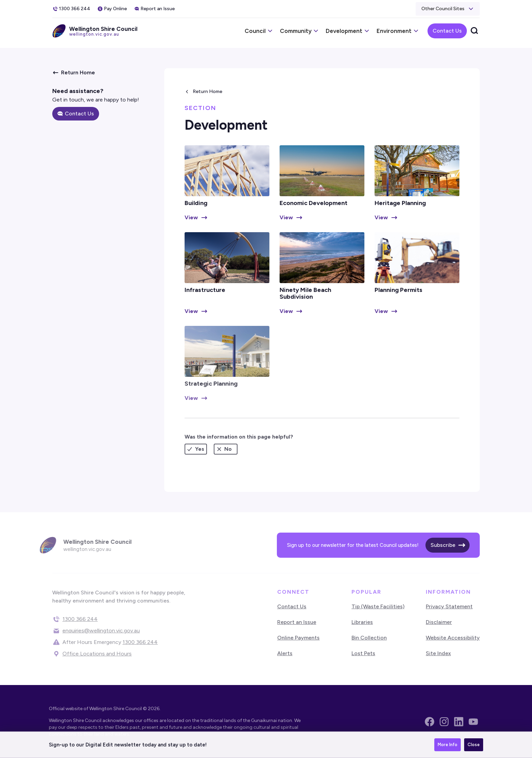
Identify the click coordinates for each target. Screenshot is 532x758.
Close (474, 745)
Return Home (207, 91)
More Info (448, 745)
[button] (448, 9)
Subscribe (443, 545)
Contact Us (447, 31)
